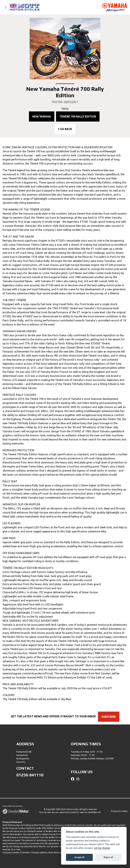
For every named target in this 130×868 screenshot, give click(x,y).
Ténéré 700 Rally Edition (78, 116)
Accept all (79, 857)
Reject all (108, 857)
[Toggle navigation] (4, 7)
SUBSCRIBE (110, 717)
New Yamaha (42, 116)
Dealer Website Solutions (13, 806)
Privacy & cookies (119, 811)
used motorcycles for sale (72, 812)
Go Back (65, 129)
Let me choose (102, 848)
